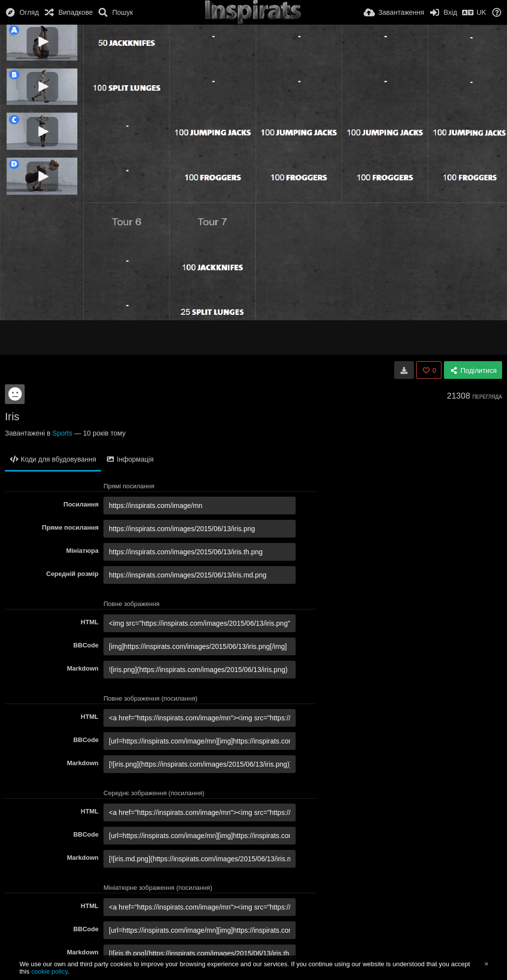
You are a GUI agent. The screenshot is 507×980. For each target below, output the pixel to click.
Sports (62, 433)
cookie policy (49, 971)
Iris (12, 417)
